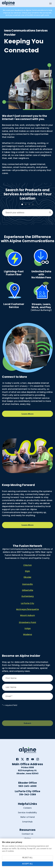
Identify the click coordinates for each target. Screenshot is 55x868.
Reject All (27, 858)
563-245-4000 (27, 786)
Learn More (27, 414)
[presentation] (21, 714)
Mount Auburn (27, 615)
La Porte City (27, 603)
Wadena (27, 634)
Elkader (27, 577)
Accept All (27, 864)
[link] (17, 759)
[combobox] (26, 213)
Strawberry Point (27, 622)
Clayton (27, 565)
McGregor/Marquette (27, 609)
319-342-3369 (27, 794)
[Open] (50, 213)
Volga (28, 628)
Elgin (27, 571)
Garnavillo (28, 584)
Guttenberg (28, 596)
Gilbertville (27, 590)
